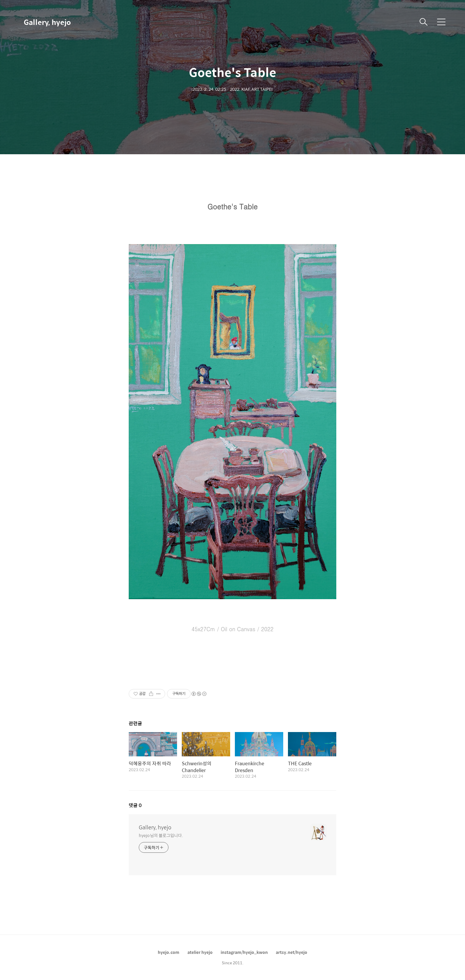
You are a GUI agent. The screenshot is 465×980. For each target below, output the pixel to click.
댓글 (135, 805)
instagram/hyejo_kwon (244, 952)
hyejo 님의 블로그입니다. (161, 835)
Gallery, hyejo (47, 22)
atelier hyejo (200, 952)
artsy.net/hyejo (292, 952)
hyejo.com (169, 952)
